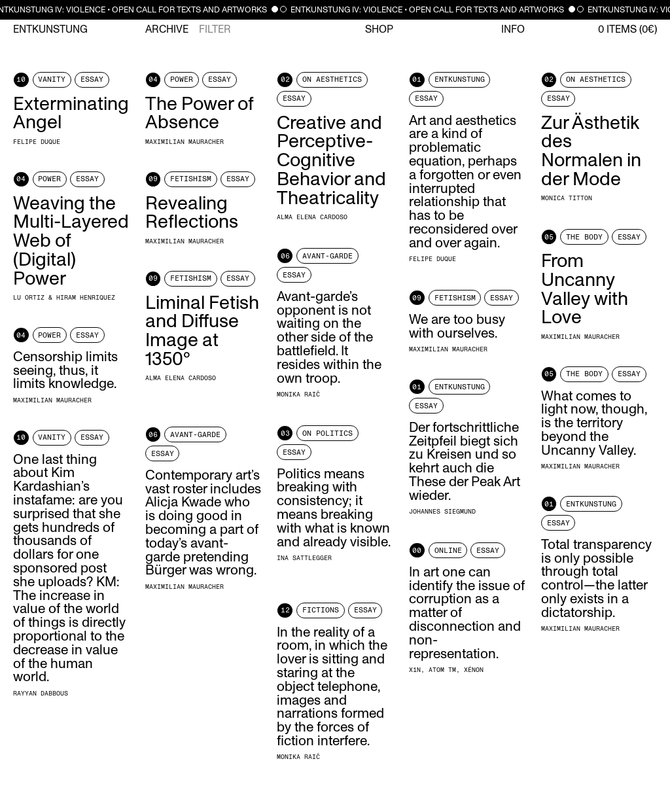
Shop (379, 29)
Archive (167, 29)
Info (513, 29)
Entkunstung (50, 29)
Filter (215, 29)
